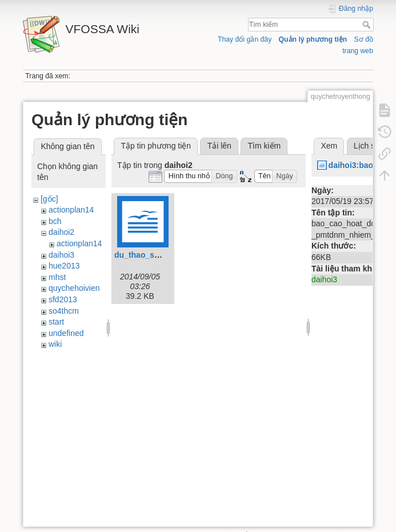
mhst (57, 277)
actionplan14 (71, 210)
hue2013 (64, 266)
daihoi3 (61, 255)
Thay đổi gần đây (245, 39)
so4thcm (64, 311)
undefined (66, 333)
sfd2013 (63, 299)
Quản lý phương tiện (313, 39)
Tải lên (219, 146)
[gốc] (49, 199)
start (56, 322)
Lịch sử (367, 146)
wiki (55, 344)
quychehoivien (74, 288)
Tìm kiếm (368, 25)
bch (55, 221)
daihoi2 (61, 232)
